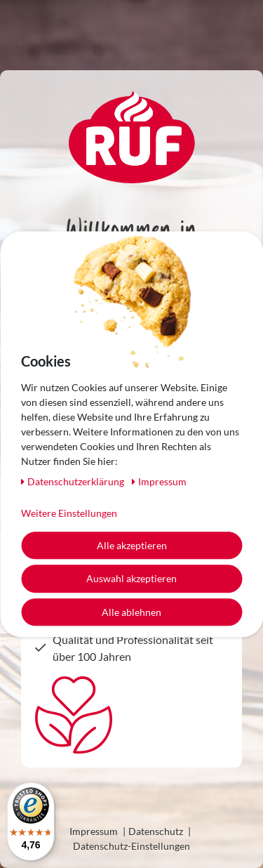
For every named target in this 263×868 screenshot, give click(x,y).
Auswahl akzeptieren (131, 578)
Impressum (94, 831)
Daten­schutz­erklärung (74, 481)
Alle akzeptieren (132, 545)
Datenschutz (156, 831)
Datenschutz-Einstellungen (131, 846)
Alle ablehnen (131, 612)
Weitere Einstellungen (69, 513)
